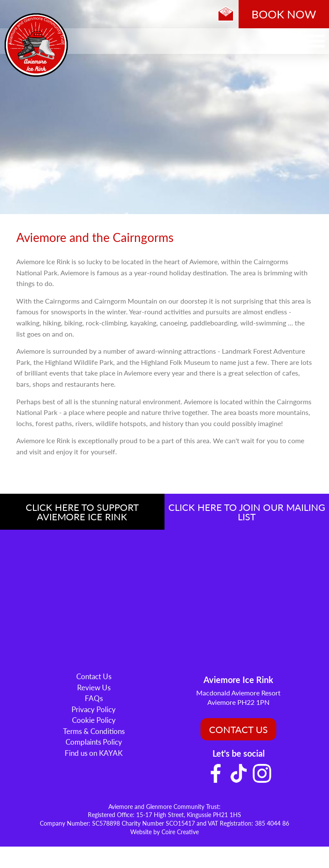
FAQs (94, 698)
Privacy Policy (94, 709)
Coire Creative (180, 832)
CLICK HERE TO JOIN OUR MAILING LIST (247, 512)
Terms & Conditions (94, 731)
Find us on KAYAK (94, 753)
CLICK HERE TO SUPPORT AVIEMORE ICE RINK (82, 512)
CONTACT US (238, 729)
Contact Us (94, 676)
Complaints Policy (94, 742)
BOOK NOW (284, 14)
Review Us (94, 687)
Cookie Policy (94, 720)
